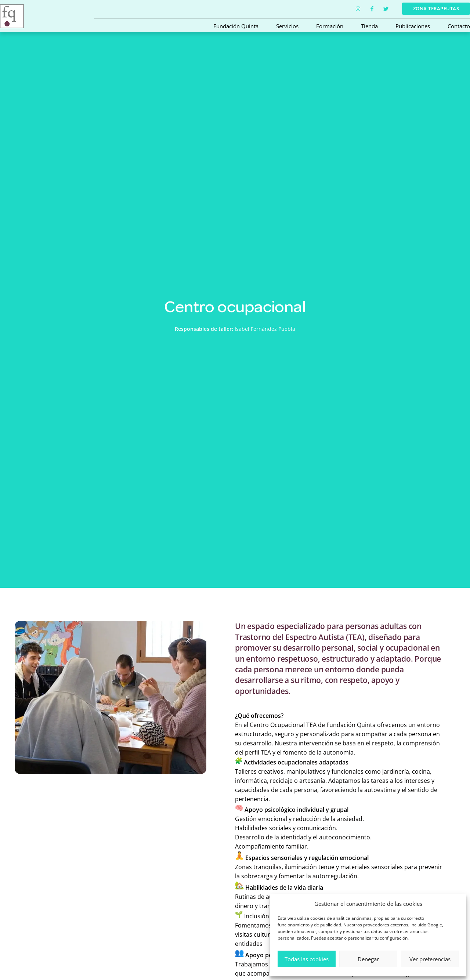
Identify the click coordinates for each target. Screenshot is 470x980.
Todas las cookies (307, 959)
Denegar (368, 959)
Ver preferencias (430, 959)
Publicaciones (413, 26)
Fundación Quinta (236, 26)
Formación (330, 26)
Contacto (459, 26)
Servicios (287, 26)
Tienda (369, 26)
